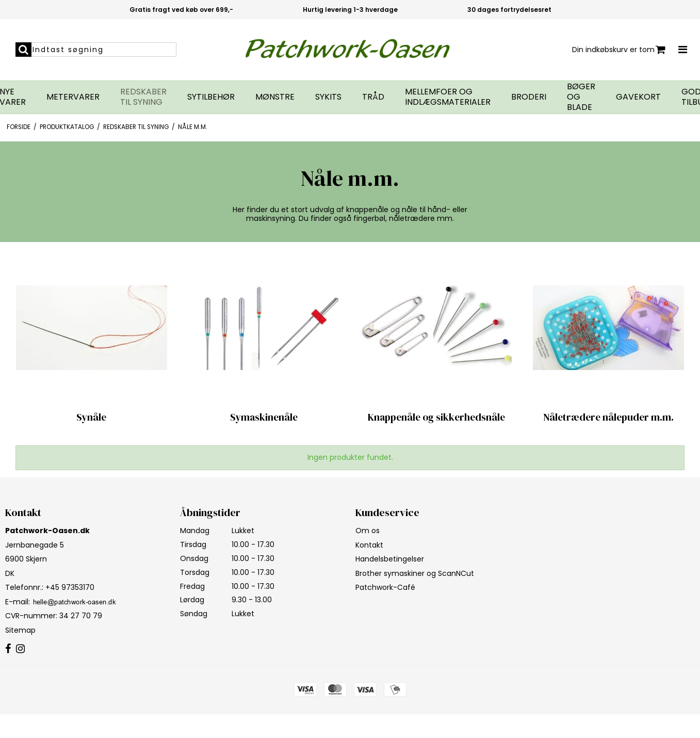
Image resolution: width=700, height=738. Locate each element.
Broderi (529, 97)
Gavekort (638, 97)
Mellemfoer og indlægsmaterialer (448, 97)
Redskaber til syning (143, 97)
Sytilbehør (211, 97)
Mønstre (275, 97)
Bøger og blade (581, 97)
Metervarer (73, 97)
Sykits (328, 97)
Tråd (373, 97)
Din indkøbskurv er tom (619, 50)
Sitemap (20, 630)
